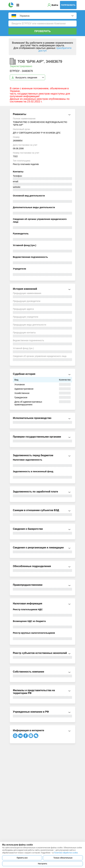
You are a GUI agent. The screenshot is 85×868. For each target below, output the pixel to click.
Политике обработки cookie (66, 853)
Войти (55, 5)
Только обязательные (63, 858)
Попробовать (68, 5)
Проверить (42, 31)
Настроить (42, 864)
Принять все (22, 858)
